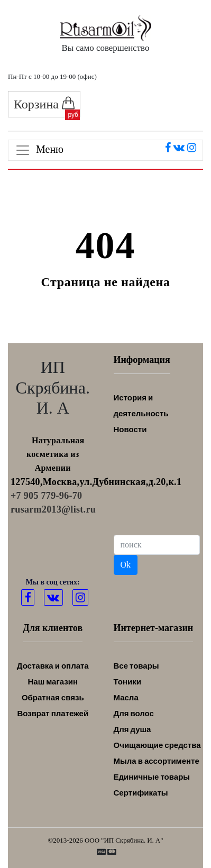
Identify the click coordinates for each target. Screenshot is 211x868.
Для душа (132, 729)
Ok (126, 565)
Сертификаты (141, 793)
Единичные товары (152, 777)
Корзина (44, 104)
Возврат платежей (53, 713)
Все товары (136, 666)
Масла (126, 697)
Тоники (127, 682)
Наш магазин (53, 682)
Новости (130, 429)
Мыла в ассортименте (157, 761)
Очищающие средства (157, 745)
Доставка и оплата (53, 666)
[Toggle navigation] (105, 150)
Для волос (134, 713)
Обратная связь (53, 697)
